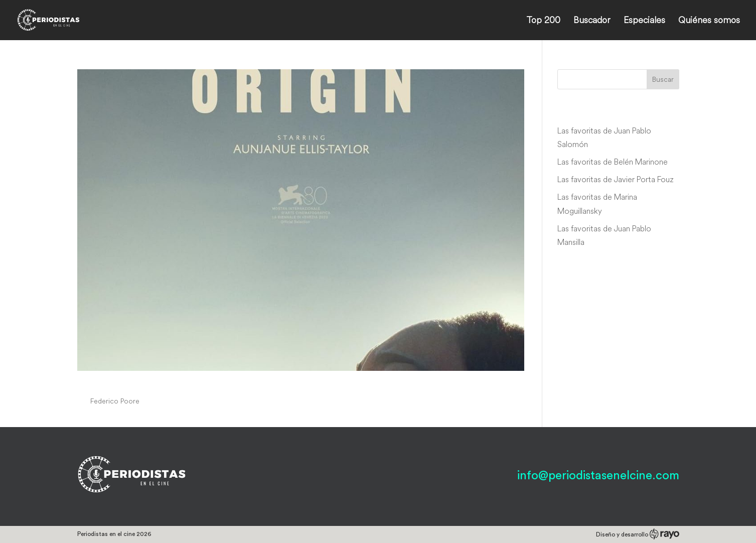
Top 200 (543, 21)
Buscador (592, 21)
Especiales (644, 21)
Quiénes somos (709, 21)
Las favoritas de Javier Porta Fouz (616, 179)
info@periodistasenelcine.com (598, 476)
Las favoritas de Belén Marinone (613, 162)
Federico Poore (115, 401)
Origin (97, 382)
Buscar (663, 79)
